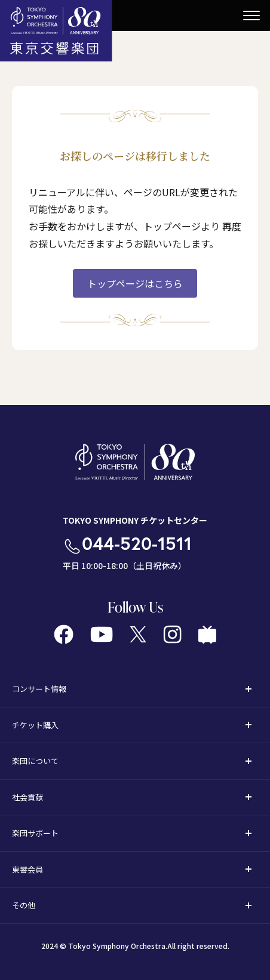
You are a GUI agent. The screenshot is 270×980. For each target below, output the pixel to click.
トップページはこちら (135, 283)
